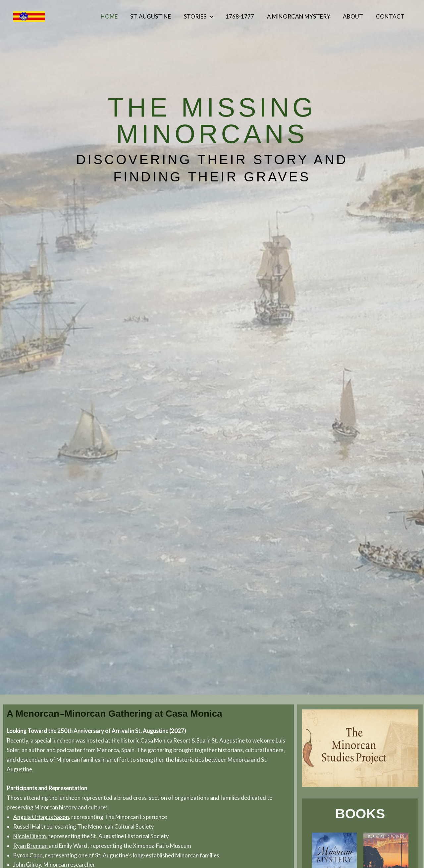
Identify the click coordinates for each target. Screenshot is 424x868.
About (355, 16)
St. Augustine (159, 16)
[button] (216, 17)
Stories (205, 17)
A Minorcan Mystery (302, 16)
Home (119, 16)
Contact (391, 16)
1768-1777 (245, 16)
